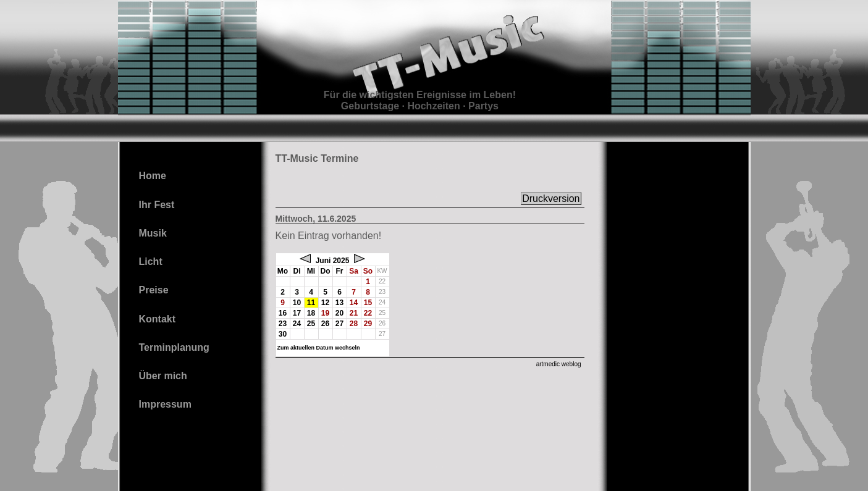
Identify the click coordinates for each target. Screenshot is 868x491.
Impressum (165, 404)
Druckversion (551, 199)
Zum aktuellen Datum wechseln (319, 348)
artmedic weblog (559, 364)
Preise (154, 290)
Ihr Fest (157, 205)
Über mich (163, 376)
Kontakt (158, 319)
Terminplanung (174, 347)
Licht (151, 262)
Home (153, 176)
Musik (153, 233)
